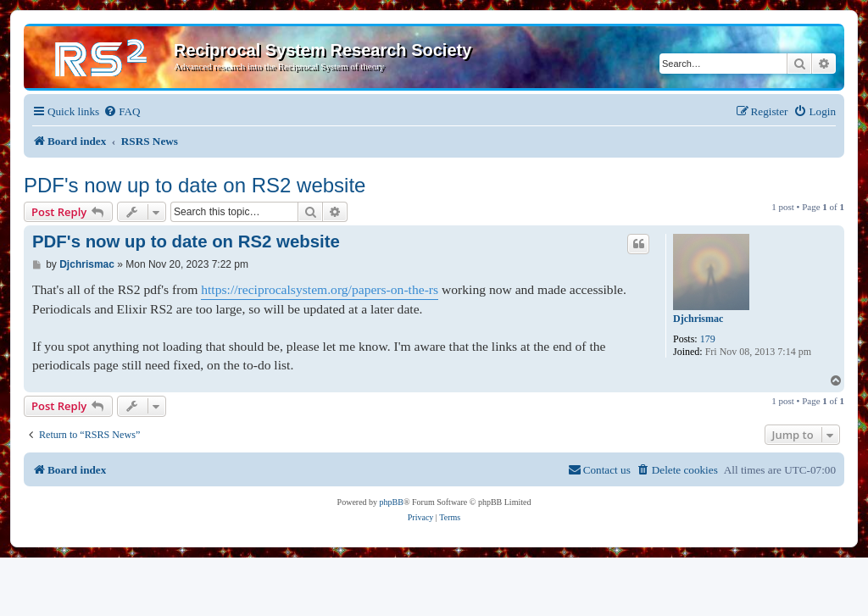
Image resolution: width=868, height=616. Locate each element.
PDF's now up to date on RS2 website (195, 185)
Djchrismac (698, 319)
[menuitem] (122, 111)
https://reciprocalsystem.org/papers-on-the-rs (320, 289)
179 (708, 339)
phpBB (392, 502)
